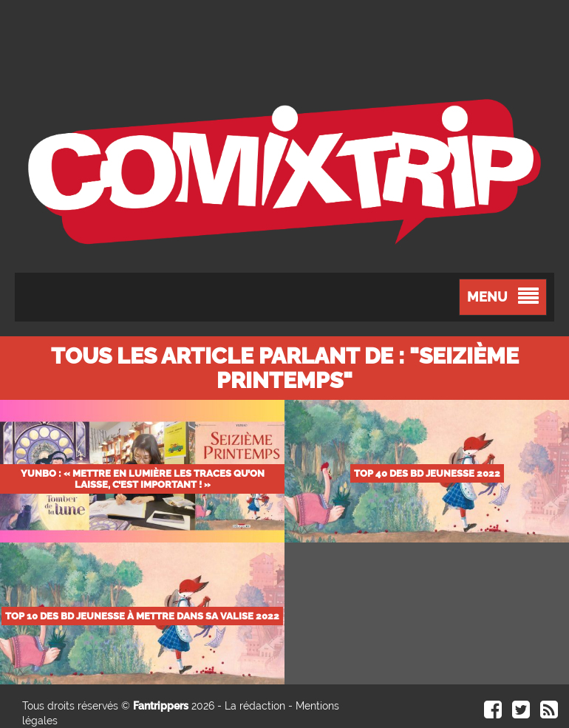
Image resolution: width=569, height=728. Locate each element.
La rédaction (255, 706)
